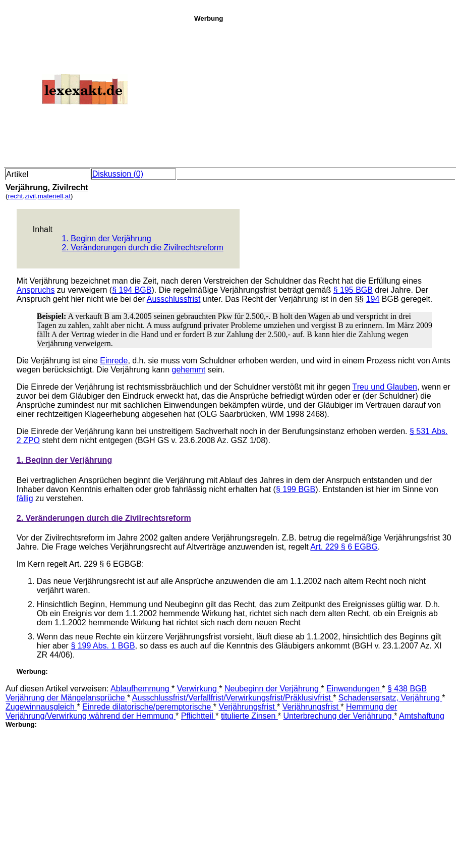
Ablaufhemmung (141, 689)
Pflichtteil (198, 716)
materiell (50, 196)
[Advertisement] (324, 93)
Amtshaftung (422, 716)
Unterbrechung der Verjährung (339, 716)
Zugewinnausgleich (41, 707)
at (68, 196)
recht (15, 196)
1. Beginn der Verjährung (107, 238)
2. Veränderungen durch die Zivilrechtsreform (143, 248)
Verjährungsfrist (248, 707)
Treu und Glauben (385, 387)
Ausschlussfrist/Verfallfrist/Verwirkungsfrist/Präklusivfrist (233, 698)
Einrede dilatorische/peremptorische (148, 707)
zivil (30, 196)
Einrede (114, 361)
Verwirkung (198, 689)
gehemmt (189, 370)
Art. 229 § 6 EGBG (344, 547)
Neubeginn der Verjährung (273, 689)
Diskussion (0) (118, 174)
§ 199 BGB (296, 489)
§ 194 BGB (132, 290)
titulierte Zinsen (249, 716)
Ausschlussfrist (174, 299)
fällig (25, 498)
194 (373, 299)
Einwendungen (354, 689)
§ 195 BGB (353, 290)
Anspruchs (36, 290)
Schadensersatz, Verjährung (390, 698)
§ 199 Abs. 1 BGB (103, 646)
